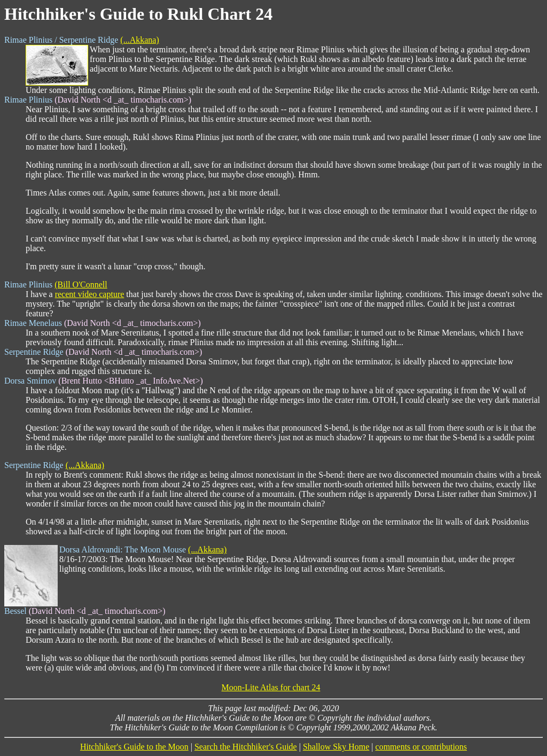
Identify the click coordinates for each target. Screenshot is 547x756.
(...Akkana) (139, 40)
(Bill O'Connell (81, 285)
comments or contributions (421, 747)
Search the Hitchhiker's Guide (246, 747)
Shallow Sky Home (336, 747)
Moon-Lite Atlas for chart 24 (271, 687)
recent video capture (90, 294)
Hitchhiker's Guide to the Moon (134, 747)
